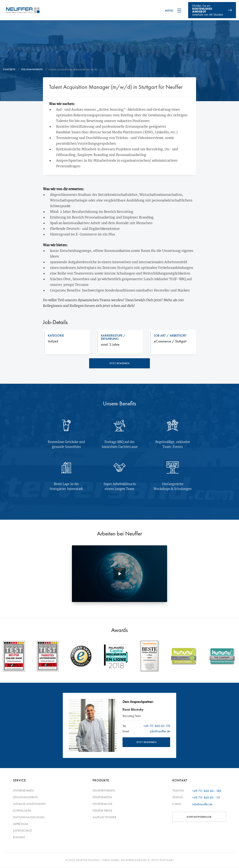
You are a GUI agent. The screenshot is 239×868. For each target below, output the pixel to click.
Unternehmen (23, 791)
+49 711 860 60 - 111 (206, 798)
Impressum (21, 824)
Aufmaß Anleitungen (29, 804)
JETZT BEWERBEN (146, 742)
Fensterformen (104, 791)
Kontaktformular (199, 817)
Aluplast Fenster (104, 817)
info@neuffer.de (202, 804)
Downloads (22, 811)
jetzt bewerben (119, 363)
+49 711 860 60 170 (157, 726)
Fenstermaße (102, 804)
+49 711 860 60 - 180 (207, 791)
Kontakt (19, 837)
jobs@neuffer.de (160, 731)
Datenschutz (23, 831)
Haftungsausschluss (29, 817)
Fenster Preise (102, 811)
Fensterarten (102, 797)
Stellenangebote (26, 797)
